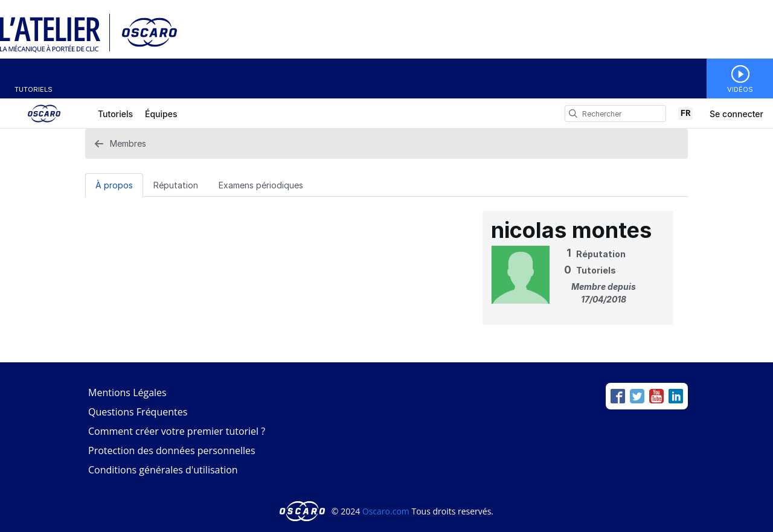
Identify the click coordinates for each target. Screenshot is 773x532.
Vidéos (740, 89)
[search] (573, 114)
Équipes (161, 114)
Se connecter (736, 114)
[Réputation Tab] (176, 185)
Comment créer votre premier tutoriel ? (177, 431)
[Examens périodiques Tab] (261, 185)
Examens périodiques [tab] (261, 185)
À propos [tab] (114, 185)
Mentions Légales (127, 393)
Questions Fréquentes (138, 412)
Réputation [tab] (176, 185)
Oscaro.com (386, 511)
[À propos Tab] (114, 185)
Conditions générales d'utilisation (163, 470)
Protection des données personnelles (172, 450)
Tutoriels (34, 89)
